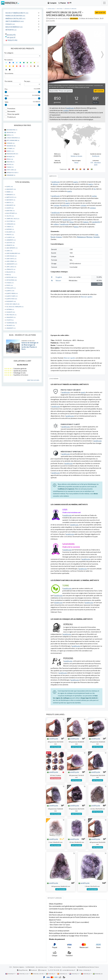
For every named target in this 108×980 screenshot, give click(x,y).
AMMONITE (11, 195)
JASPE (9, 251)
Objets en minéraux (15, 21)
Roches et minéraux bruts (17, 13)
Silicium (58, 280)
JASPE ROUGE (11, 256)
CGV (10, 967)
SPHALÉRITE (11, 317)
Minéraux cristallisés (15, 18)
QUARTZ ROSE (12, 299)
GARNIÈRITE (11, 240)
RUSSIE (10, 164)
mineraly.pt (86, 974)
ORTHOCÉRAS (11, 280)
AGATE (10, 186)
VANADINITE (11, 328)
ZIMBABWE (11, 175)
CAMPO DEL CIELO (13, 218)
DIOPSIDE (10, 229)
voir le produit (55, 747)
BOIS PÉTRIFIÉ (12, 213)
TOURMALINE (12, 323)
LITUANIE (11, 148)
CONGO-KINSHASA (13, 138)
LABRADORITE (12, 264)
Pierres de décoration (15, 16)
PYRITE (10, 285)
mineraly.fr (10, 974)
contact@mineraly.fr (69, 970)
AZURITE (10, 208)
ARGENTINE (11, 132)
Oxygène (59, 277)
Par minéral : (9, 81)
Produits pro (11, 40)
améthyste (53, 739)
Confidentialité (30, 967)
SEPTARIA (10, 309)
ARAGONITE (11, 205)
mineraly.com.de (37, 974)
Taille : (7, 102)
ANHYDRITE (11, 200)
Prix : (6, 89)
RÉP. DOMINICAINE (13, 140)
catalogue (51, 9)
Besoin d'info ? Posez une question (61, 91)
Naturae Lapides (87, 297)
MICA (9, 275)
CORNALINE (11, 224)
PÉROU (10, 159)
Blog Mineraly (22, 970)
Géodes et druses (70, 9)
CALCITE (10, 216)
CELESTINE (11, 221)
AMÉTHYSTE (11, 197)
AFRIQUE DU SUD (13, 172)
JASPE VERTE (11, 259)
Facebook (33, 970)
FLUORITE (10, 237)
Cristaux (59, 9)
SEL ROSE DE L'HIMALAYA (15, 307)
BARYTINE (10, 211)
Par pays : (27, 81)
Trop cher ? (96, 102)
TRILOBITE (10, 325)
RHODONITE (11, 301)
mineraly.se (98, 974)
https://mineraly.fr (85, 970)
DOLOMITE (11, 232)
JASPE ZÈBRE (11, 261)
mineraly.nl (74, 974)
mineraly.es (62, 974)
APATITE (10, 202)
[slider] (6, 92)
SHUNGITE (11, 312)
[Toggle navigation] (104, 3)
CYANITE (10, 227)
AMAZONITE (11, 189)
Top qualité (10, 37)
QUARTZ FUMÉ (12, 296)
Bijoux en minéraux (14, 27)
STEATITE (10, 320)
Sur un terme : (9, 73)
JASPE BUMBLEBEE (13, 253)
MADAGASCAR (12, 154)
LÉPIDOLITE (11, 269)
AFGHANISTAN (12, 130)
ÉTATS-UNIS (11, 170)
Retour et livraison (55, 967)
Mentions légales (19, 967)
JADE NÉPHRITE (12, 248)
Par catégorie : (9, 53)
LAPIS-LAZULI (11, 267)
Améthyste (96, 156)
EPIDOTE (10, 234)
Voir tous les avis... (34, 380)
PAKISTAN (11, 162)
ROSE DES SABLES (13, 304)
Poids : (7, 96)
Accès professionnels (69, 967)
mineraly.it (51, 974)
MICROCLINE (11, 277)
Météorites (11, 30)
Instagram (42, 970)
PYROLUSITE (11, 288)
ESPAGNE (11, 143)
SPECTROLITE (11, 315)
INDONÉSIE (11, 146)
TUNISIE (10, 167)
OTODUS (10, 283)
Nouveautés (11, 35)
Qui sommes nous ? (42, 967)
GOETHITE (11, 243)
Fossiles (10, 24)
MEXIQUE (11, 156)
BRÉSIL (10, 135)
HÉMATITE (10, 245)
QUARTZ (10, 291)
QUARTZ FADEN (12, 293)
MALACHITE (11, 272)
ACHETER (100, 13)
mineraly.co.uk (23, 974)
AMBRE (10, 192)
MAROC (10, 151)
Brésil (76, 163)
